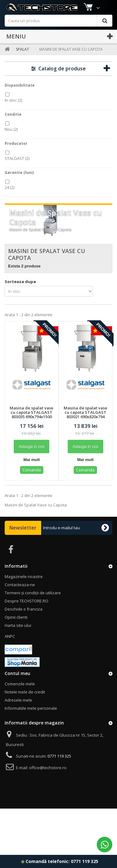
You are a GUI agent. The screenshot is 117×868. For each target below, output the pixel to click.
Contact (72, 5)
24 (10, 197)
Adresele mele (18, 709)
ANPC (10, 646)
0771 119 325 (85, 861)
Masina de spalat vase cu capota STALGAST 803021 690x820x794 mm (85, 424)
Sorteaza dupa (20, 291)
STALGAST (17, 168)
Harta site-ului (18, 635)
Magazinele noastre (25, 5)
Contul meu (17, 683)
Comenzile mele (20, 693)
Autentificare (100, 5)
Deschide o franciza (24, 618)
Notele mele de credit (25, 701)
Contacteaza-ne (20, 594)
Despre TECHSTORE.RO (27, 610)
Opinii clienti (16, 627)
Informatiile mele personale (31, 718)
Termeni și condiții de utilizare (33, 602)
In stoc (13, 109)
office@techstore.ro (48, 777)
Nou (11, 139)
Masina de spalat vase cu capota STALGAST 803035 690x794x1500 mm (32, 424)
